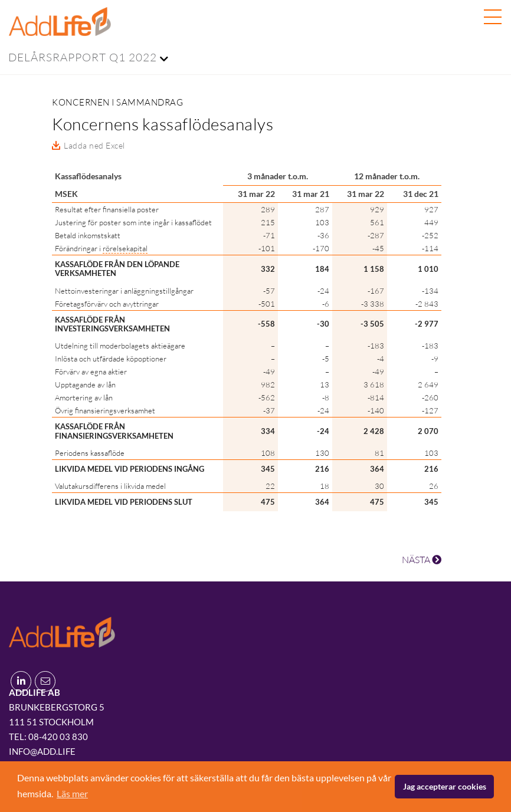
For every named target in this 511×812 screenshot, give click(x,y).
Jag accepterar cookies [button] (445, 786)
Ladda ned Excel (94, 145)
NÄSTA (422, 560)
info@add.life (42, 751)
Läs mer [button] (72, 793)
